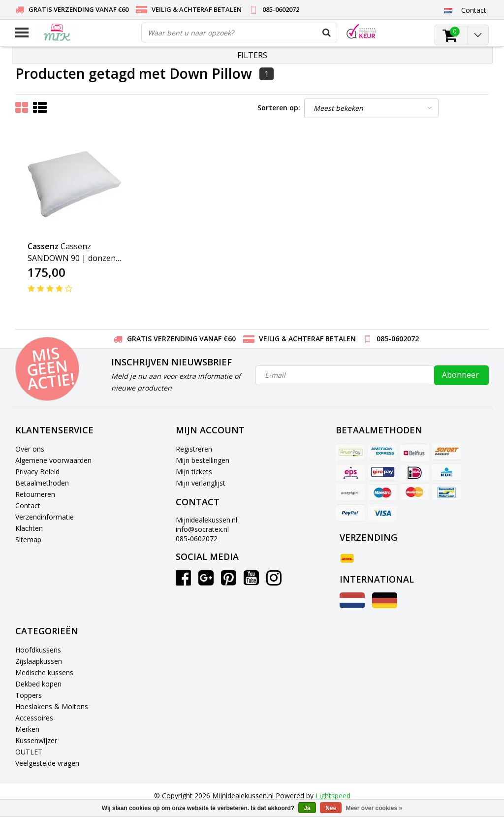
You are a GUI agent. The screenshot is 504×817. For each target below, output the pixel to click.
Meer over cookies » (374, 808)
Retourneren (35, 494)
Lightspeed (333, 796)
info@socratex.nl (202, 529)
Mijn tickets (194, 472)
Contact (28, 506)
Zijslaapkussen (39, 661)
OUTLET (29, 752)
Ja (307, 808)
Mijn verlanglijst (201, 483)
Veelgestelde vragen (47, 763)
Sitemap (28, 539)
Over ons (30, 449)
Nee (331, 808)
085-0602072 (197, 539)
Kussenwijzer (36, 740)
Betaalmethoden (42, 483)
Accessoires (34, 718)
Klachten (29, 528)
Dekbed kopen (38, 684)
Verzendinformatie (45, 517)
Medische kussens (44, 672)
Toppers (29, 695)
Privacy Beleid (37, 472)
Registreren (194, 449)
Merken (27, 729)
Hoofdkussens (38, 650)
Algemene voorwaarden (53, 460)
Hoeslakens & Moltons (52, 706)
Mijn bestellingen (203, 460)
